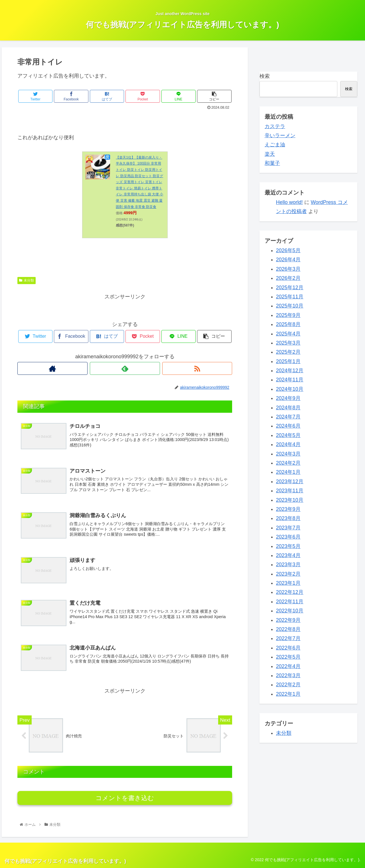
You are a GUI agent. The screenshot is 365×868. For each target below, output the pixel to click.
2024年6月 (288, 426)
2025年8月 (288, 324)
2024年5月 (288, 435)
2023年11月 (290, 491)
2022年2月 (288, 685)
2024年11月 (290, 380)
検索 (265, 76)
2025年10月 (290, 306)
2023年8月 (288, 518)
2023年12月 (290, 481)
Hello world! (289, 202)
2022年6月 (288, 648)
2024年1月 (288, 472)
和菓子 (272, 163)
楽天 (270, 154)
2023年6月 (288, 537)
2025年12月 (290, 288)
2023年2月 (288, 574)
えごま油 (275, 145)
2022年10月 (290, 611)
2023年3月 (288, 564)
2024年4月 (288, 444)
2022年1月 (288, 694)
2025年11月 (290, 297)
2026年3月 (288, 269)
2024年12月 (290, 371)
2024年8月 (288, 408)
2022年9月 (288, 620)
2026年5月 (288, 250)
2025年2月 (288, 352)
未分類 (27, 280)
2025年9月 (288, 315)
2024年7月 (288, 417)
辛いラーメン (280, 135)
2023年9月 (288, 509)
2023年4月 (288, 555)
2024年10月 (290, 389)
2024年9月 (288, 398)
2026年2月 (288, 278)
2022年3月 (288, 675)
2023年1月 (288, 583)
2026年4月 (288, 260)
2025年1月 (288, 361)
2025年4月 (288, 334)
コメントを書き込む (125, 798)
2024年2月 (288, 463)
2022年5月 (288, 657)
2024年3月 (288, 454)
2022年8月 (288, 629)
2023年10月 (290, 500)
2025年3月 (288, 343)
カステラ (275, 126)
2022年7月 (288, 638)
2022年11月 (290, 602)
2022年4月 (288, 666)
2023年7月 (288, 528)
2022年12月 (290, 592)
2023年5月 (288, 546)
